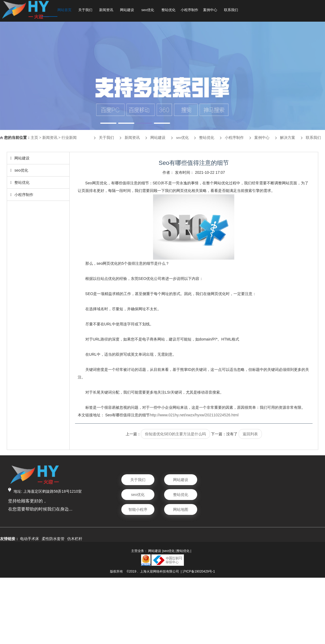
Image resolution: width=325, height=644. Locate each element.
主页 (34, 138)
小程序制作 (189, 10)
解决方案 (288, 138)
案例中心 (210, 10)
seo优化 (148, 10)
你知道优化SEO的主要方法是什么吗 (175, 434)
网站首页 (64, 10)
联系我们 (231, 10)
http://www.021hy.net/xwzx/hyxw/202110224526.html (194, 415)
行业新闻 (69, 138)
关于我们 (85, 10)
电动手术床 (30, 539)
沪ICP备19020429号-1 (199, 571)
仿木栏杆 (75, 539)
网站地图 (181, 509)
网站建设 (127, 10)
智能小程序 (138, 509)
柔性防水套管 (53, 539)
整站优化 (168, 10)
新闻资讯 (106, 10)
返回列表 (250, 434)
